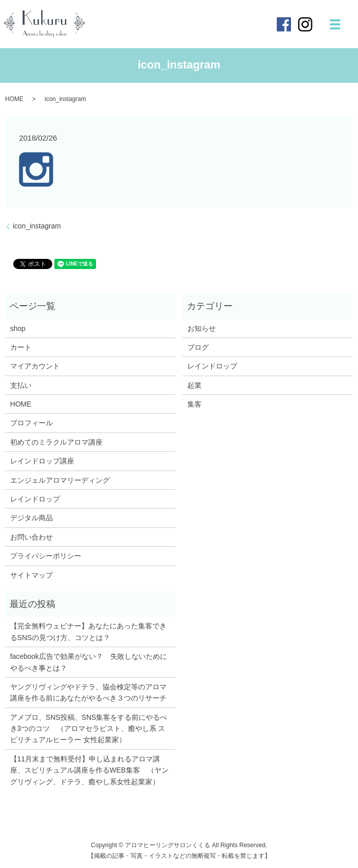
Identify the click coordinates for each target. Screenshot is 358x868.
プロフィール (31, 423)
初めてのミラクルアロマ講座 (56, 442)
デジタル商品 (31, 518)
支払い (21, 385)
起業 (194, 385)
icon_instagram (37, 226)
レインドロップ (35, 499)
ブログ (198, 347)
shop (18, 328)
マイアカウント (35, 366)
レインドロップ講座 (42, 461)
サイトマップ (31, 575)
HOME (14, 99)
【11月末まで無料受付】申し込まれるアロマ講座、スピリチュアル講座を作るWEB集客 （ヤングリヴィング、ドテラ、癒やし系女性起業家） (89, 770)
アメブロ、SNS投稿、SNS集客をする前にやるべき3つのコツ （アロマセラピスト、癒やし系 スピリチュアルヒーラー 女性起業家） (89, 729)
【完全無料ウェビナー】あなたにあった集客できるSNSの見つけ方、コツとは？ (88, 631)
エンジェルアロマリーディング (60, 480)
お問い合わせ (31, 537)
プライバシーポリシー (46, 556)
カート (21, 347)
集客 (194, 404)
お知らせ (202, 328)
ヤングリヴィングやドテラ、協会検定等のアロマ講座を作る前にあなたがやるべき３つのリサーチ (88, 692)
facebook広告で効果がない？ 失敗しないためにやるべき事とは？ (89, 662)
